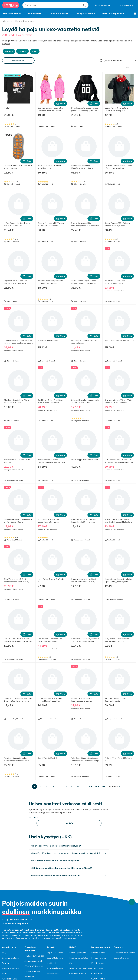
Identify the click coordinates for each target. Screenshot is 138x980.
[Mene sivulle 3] (47, 786)
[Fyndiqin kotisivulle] (11, 5)
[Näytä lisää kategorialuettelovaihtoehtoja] (135, 14)
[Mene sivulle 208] (103, 786)
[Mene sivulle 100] (91, 786)
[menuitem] (12, 14)
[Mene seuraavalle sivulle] (114, 786)
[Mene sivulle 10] (66, 786)
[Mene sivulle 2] (41, 786)
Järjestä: (108, 60)
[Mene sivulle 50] (78, 786)
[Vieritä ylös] (132, 902)
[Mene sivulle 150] (97, 786)
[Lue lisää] (69, 823)
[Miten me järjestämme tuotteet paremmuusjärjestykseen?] (101, 60)
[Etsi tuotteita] (84, 5)
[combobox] (55, 5)
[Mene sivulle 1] (34, 786)
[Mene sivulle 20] (72, 786)
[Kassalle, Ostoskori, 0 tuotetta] (126, 5)
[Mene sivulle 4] (53, 786)
